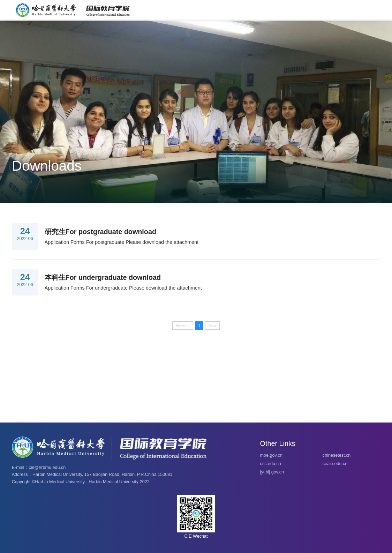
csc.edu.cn (271, 464)
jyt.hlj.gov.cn (272, 472)
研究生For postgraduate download (100, 232)
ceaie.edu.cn (335, 464)
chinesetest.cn (337, 455)
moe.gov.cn (271, 455)
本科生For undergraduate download (103, 277)
